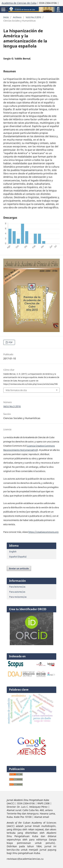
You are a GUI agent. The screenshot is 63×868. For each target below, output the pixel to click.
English (13, 552)
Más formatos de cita (16, 390)
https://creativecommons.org (43, 532)
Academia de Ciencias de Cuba (19, 3)
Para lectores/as (17, 587)
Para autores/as (17, 592)
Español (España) (18, 557)
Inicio (6, 17)
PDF (10, 342)
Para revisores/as (18, 597)
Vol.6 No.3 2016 (33, 17)
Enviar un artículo (19, 568)
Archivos (17, 17)
